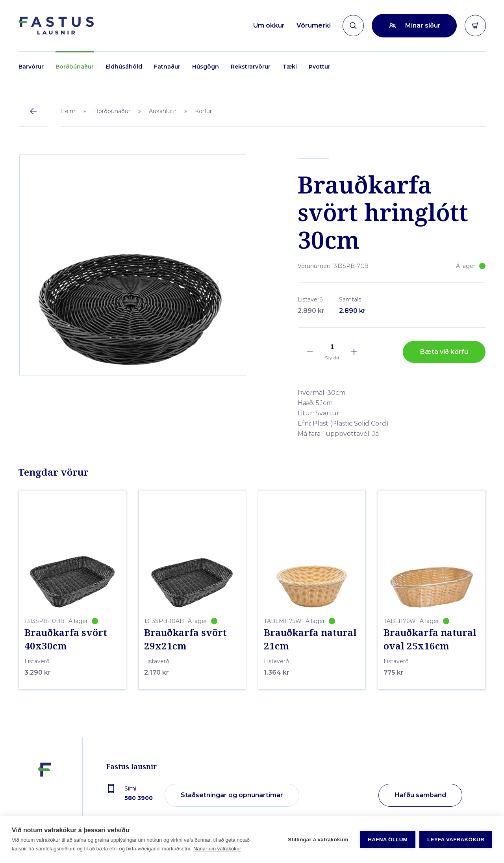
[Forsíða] (56, 26)
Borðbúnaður (75, 67)
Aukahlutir (163, 111)
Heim (68, 111)
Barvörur (31, 67)
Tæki (290, 67)
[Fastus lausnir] (44, 793)
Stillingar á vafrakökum (318, 840)
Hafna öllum (388, 840)
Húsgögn (206, 67)
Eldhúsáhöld (124, 67)
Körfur (203, 111)
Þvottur (320, 67)
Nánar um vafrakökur (217, 849)
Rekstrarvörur (251, 67)
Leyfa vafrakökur (456, 840)
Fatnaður (167, 67)
